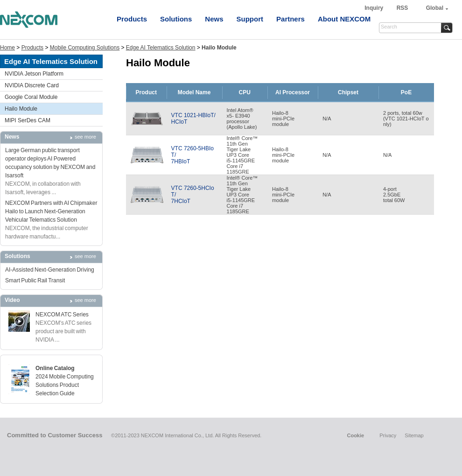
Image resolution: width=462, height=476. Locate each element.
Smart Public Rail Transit (35, 280)
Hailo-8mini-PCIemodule (283, 119)
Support (250, 19)
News (214, 19)
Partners (290, 19)
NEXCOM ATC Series (62, 315)
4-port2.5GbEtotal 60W (394, 195)
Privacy (388, 435)
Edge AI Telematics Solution (161, 48)
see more (85, 137)
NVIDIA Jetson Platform (34, 74)
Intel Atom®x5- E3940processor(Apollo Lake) (242, 119)
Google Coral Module (31, 97)
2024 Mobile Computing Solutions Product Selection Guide (65, 385)
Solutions (176, 19)
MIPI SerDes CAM (28, 120)
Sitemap (414, 435)
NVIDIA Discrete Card (32, 85)
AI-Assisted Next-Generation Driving (50, 270)
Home (7, 48)
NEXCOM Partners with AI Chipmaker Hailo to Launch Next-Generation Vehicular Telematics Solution (51, 211)
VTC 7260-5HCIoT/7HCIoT (193, 195)
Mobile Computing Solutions (85, 48)
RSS (402, 8)
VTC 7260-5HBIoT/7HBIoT (192, 155)
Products (132, 19)
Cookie (355, 435)
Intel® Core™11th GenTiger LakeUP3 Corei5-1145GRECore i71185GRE (242, 155)
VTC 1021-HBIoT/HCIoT (193, 119)
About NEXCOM (344, 19)
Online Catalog (55, 368)
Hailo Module (21, 109)
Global (435, 8)
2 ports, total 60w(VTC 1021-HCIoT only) (406, 119)
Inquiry (374, 8)
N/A (327, 119)
